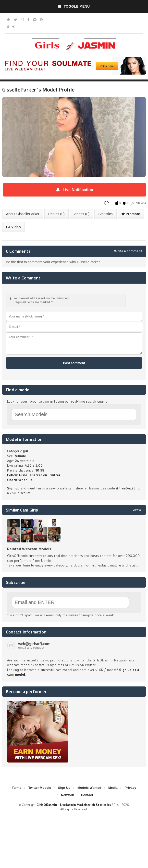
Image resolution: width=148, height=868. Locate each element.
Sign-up (13, 488)
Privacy (130, 788)
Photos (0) (56, 214)
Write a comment (128, 251)
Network (68, 795)
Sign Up (64, 788)
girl (25, 451)
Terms (17, 788)
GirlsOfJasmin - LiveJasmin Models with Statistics (74, 805)
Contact (87, 795)
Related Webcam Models (29, 549)
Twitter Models (40, 788)
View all (137, 510)
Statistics (105, 214)
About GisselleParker (23, 214)
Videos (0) (82, 214)
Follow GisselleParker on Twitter (34, 475)
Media (113, 788)
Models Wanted (89, 788)
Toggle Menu (74, 6)
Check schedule (20, 480)
